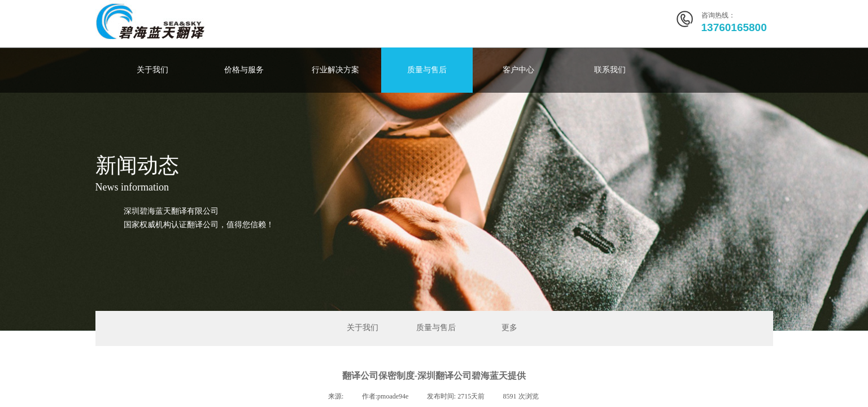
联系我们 (610, 70)
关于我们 (152, 70)
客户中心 (518, 70)
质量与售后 (427, 70)
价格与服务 (244, 70)
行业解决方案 (335, 70)
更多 (509, 328)
